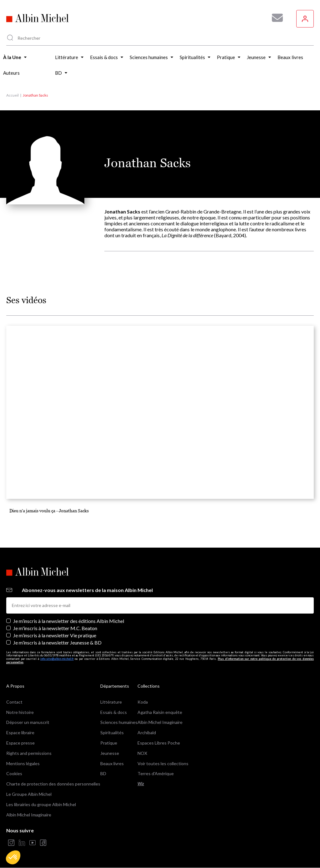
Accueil (12, 95)
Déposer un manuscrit (28, 722)
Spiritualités (112, 733)
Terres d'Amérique (156, 773)
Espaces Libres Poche (159, 743)
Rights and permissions (29, 753)
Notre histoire (20, 712)
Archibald (147, 733)
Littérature (111, 702)
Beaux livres (112, 763)
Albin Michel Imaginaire (29, 815)
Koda (143, 702)
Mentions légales (23, 763)
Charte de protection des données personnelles (53, 784)
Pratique (109, 743)
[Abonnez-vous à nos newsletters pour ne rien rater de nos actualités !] (275, 18)
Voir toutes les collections (163, 763)
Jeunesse (110, 753)
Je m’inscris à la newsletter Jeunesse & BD (57, 642)
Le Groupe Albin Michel (29, 794)
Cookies (14, 773)
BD (103, 773)
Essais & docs (114, 712)
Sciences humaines (119, 722)
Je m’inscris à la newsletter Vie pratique (55, 635)
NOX (142, 753)
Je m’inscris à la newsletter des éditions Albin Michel (69, 621)
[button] (13, 857)
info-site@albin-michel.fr (57, 659)
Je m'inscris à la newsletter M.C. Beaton (55, 628)
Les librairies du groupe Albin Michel (41, 804)
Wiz (141, 784)
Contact (14, 702)
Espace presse (20, 743)
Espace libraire (20, 733)
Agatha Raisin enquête (160, 712)
